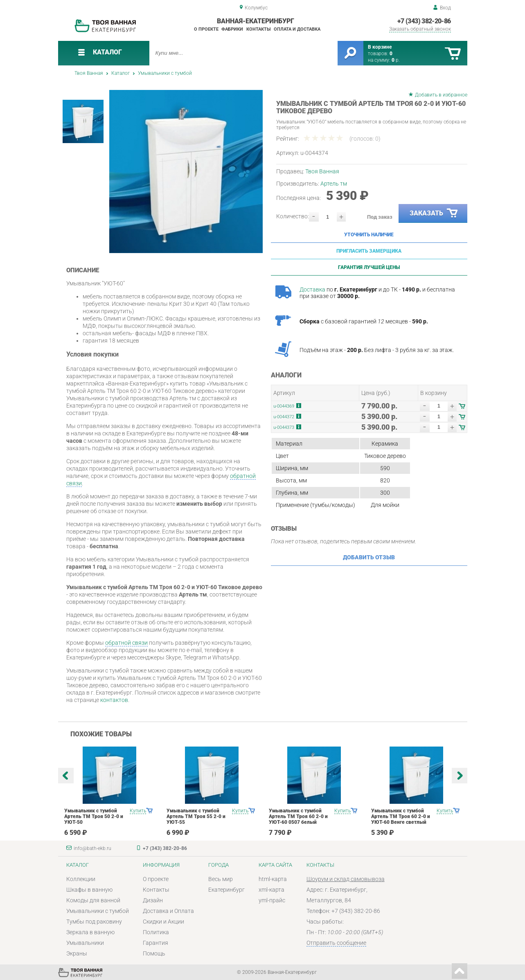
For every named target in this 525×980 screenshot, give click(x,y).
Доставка (312, 289)
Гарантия (155, 943)
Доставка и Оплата (168, 911)
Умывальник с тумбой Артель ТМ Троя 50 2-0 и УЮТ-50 (94, 816)
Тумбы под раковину (94, 922)
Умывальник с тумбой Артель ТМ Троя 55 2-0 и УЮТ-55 (196, 816)
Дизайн (153, 900)
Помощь (154, 953)
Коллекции (81, 879)
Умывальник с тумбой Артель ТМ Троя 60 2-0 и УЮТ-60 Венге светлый (401, 816)
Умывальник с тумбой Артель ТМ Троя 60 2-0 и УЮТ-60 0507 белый (298, 816)
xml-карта (272, 890)
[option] (186, 172)
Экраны (77, 953)
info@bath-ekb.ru (92, 848)
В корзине (380, 47)
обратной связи (126, 643)
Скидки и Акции (163, 922)
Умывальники (85, 943)
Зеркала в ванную (90, 932)
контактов (114, 700)
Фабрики (232, 29)
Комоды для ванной (93, 900)
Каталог (121, 73)
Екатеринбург (226, 890)
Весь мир (221, 879)
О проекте (206, 29)
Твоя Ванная (89, 73)
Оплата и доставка (297, 29)
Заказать (434, 213)
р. (396, 60)
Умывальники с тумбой (165, 73)
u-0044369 (284, 406)
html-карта (273, 879)
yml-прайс (272, 900)
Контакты (259, 29)
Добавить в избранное (441, 95)
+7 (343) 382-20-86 (424, 21)
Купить (138, 811)
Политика (156, 932)
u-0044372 (284, 417)
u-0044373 (284, 427)
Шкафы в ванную (89, 890)
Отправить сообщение (336, 943)
